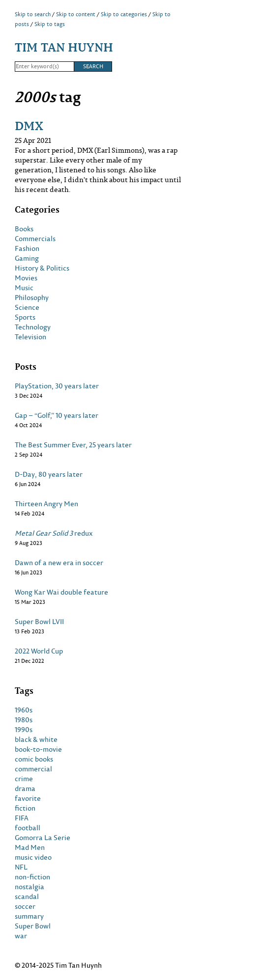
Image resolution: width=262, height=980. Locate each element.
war (21, 936)
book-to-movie (38, 749)
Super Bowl (33, 926)
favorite (28, 798)
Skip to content (76, 14)
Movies (26, 278)
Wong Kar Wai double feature (61, 592)
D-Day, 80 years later (49, 474)
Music (24, 288)
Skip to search (33, 14)
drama (25, 789)
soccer (25, 906)
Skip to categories (124, 14)
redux (54, 533)
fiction (25, 808)
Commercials (35, 239)
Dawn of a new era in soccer (59, 563)
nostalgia (29, 887)
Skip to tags (50, 24)
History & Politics (42, 268)
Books (24, 229)
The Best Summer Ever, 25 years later (73, 445)
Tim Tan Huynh (64, 47)
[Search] (44, 67)
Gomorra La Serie (43, 838)
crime (24, 779)
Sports (25, 317)
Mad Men (30, 847)
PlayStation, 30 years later (57, 386)
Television (30, 337)
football (28, 828)
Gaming (27, 258)
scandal (27, 897)
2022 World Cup (39, 651)
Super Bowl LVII (39, 622)
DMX (29, 125)
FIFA (22, 818)
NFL (21, 867)
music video (33, 857)
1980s (24, 720)
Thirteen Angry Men (46, 504)
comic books (34, 759)
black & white (36, 739)
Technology (33, 327)
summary (29, 916)
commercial (33, 769)
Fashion (27, 248)
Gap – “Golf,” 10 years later (57, 415)
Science (27, 307)
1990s (24, 730)
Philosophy (32, 298)
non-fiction (32, 877)
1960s (24, 710)
